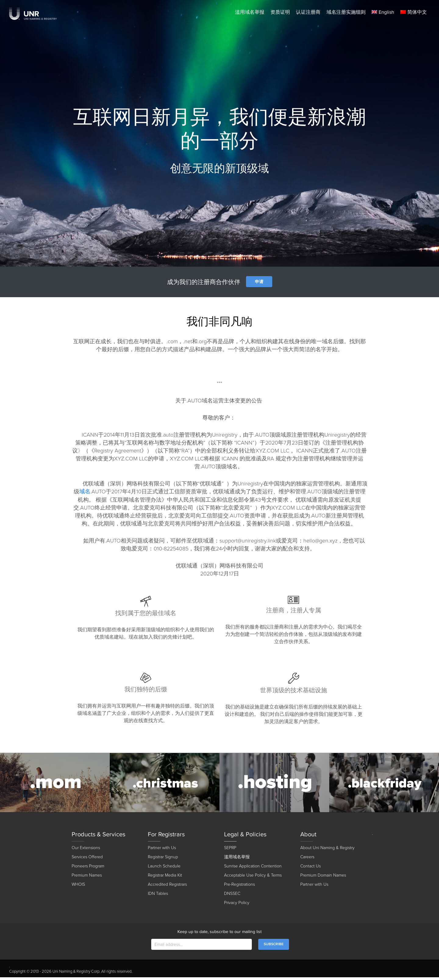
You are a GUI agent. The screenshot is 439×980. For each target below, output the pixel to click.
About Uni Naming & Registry (327, 850)
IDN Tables (158, 896)
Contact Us (311, 869)
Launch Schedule (164, 869)
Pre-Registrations (239, 887)
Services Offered (87, 860)
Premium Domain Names (323, 878)
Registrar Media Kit (165, 878)
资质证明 (280, 12)
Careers (307, 860)
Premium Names (87, 878)
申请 (259, 282)
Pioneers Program (88, 869)
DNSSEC (232, 896)
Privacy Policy (237, 905)
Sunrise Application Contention (253, 869)
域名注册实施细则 (346, 12)
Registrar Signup (163, 860)
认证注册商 (308, 12)
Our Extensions (86, 850)
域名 (85, 492)
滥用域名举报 (250, 12)
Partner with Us (162, 850)
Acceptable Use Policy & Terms (253, 878)
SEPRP (230, 850)
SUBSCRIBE (274, 947)
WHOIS (78, 887)
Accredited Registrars (167, 887)
